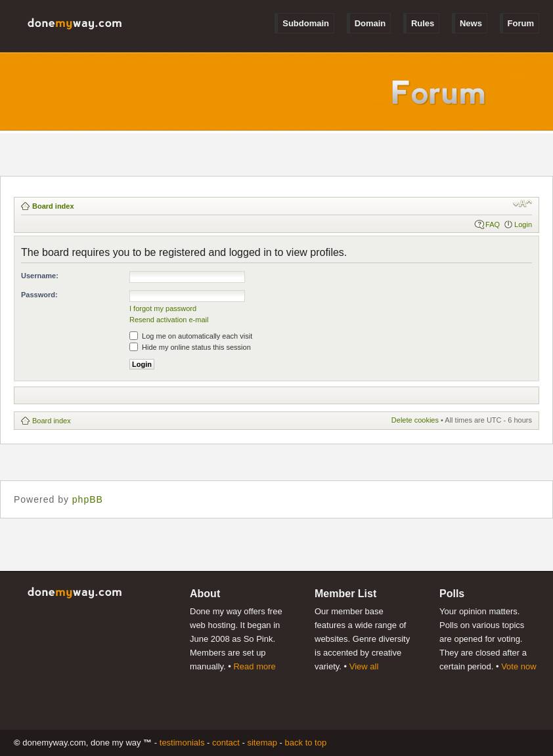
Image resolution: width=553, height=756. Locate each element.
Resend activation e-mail (169, 320)
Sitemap (262, 743)
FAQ (493, 224)
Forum (521, 23)
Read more (254, 666)
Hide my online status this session (190, 347)
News (471, 23)
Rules (423, 23)
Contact (226, 743)
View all (364, 666)
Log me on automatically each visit (191, 336)
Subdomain (306, 23)
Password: (39, 295)
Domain (370, 23)
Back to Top (306, 743)
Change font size (522, 203)
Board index (53, 206)
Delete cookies (415, 420)
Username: (40, 276)
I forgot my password (163, 308)
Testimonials (182, 743)
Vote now (519, 666)
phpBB (88, 499)
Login (523, 224)
